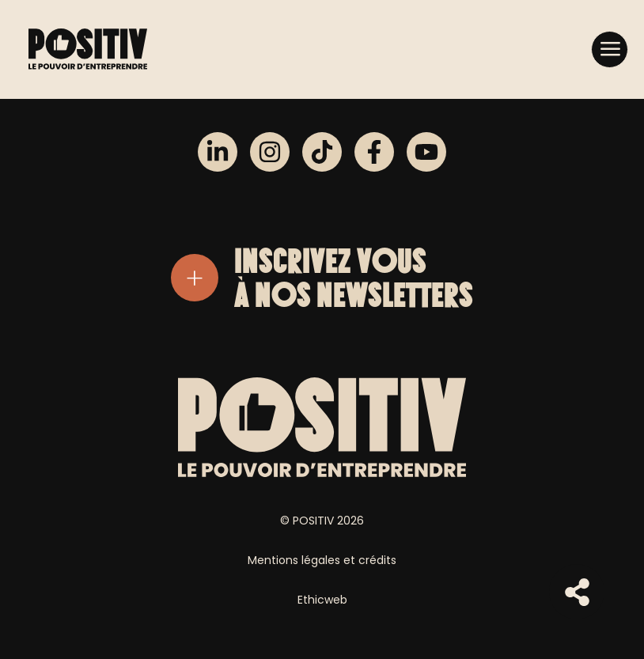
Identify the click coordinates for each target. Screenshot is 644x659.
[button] (610, 49)
